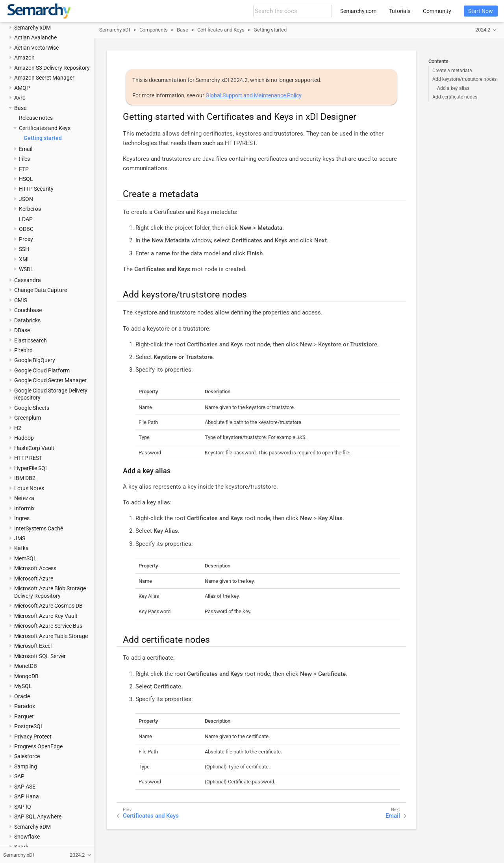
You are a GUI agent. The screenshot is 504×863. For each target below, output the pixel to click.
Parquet (24, 716)
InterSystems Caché (39, 528)
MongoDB (26, 676)
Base (20, 108)
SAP (19, 776)
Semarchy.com (358, 11)
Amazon (24, 58)
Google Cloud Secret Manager (50, 380)
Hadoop (24, 438)
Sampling (26, 766)
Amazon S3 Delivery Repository (52, 68)
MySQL (23, 686)
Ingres (22, 518)
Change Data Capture (41, 290)
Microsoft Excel (33, 646)
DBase (22, 330)
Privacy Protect (33, 737)
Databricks (27, 320)
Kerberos (30, 209)
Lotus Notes (29, 488)
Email (26, 149)
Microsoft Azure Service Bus (48, 626)
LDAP (26, 219)
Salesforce (27, 756)
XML (25, 259)
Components (154, 30)
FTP (24, 169)
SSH (24, 249)
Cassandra (28, 280)
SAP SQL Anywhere (38, 817)
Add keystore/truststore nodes (464, 79)
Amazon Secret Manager (44, 78)
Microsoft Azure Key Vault (46, 616)
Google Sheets (32, 408)
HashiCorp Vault (34, 448)
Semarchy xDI (115, 30)
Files (24, 159)
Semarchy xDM (32, 28)
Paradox (25, 706)
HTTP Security (36, 189)
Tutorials (400, 11)
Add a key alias (453, 88)
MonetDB (26, 666)
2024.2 (483, 30)
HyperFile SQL (31, 468)
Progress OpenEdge (38, 746)
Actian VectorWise (36, 48)
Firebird (23, 350)
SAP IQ (23, 807)
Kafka (21, 548)
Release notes (36, 118)
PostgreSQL (29, 726)
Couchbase (28, 310)
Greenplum (28, 418)
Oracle (22, 696)
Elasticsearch (31, 340)
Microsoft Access (35, 568)
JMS (20, 538)
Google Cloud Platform (42, 370)
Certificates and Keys (45, 128)
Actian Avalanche (35, 37)
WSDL (26, 269)
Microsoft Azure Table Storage (51, 636)
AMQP (22, 88)
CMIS (21, 300)
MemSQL (25, 558)
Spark (21, 847)
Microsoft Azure (34, 578)
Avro (20, 98)
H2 (18, 428)
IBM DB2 (25, 478)
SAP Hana (27, 796)
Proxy (26, 239)
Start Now (481, 11)
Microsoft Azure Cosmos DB (48, 606)
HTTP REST (28, 458)
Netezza (24, 498)
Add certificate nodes (455, 97)
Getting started (43, 138)
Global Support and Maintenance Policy (253, 95)
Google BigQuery (35, 360)
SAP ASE (25, 787)
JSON (26, 199)
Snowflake (27, 837)
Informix (24, 508)
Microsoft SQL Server (40, 656)
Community (437, 11)
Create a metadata (452, 71)
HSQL (26, 179)
